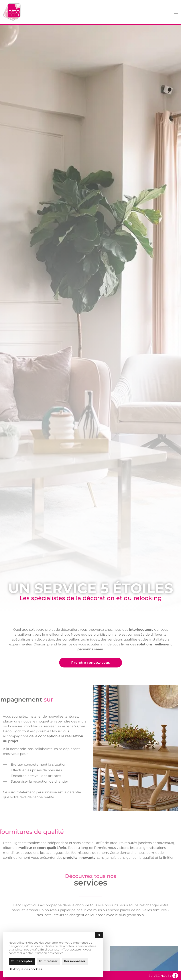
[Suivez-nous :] (175, 976)
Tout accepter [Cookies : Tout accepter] (22, 961)
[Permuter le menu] (176, 12)
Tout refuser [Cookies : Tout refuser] (48, 961)
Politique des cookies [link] (26, 969)
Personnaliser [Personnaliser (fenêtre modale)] (75, 961)
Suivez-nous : (160, 976)
